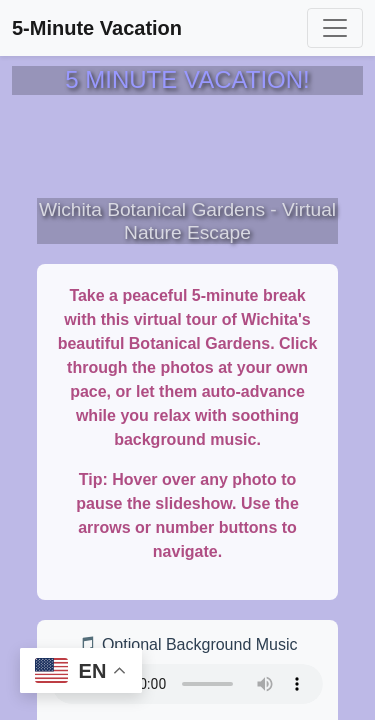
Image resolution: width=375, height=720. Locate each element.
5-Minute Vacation (97, 28)
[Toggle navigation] (335, 28)
